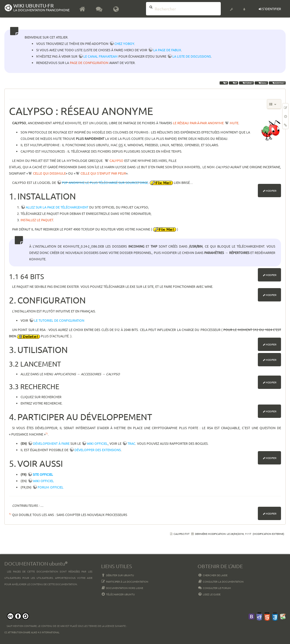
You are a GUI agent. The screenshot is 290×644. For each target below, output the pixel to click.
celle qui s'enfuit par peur (103, 173)
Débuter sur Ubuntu (118, 575)
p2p (234, 83)
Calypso (116, 160)
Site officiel (43, 474)
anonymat (277, 83)
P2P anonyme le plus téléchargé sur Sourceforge (105, 182)
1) (47, 433)
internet (246, 83)
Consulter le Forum (214, 588)
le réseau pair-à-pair (190, 123)
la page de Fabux (167, 50)
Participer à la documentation (125, 581)
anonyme (216, 123)
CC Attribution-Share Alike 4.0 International (32, 632)
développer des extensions (98, 450)
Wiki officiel (43, 481)
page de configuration (89, 63)
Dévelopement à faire (51, 443)
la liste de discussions (192, 56)
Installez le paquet (37, 220)
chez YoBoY (124, 43)
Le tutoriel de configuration (59, 320)
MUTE (234, 123)
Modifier (271, 191)
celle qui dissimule (49, 173)
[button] (231, 6)
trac (131, 443)
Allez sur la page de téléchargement (57, 207)
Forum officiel (51, 487)
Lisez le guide (209, 594)
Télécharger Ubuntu (118, 594)
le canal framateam (101, 56)
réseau (261, 83)
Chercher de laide (213, 575)
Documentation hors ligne (122, 588)
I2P (224, 83)
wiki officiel (97, 443)
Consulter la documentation (221, 581)
